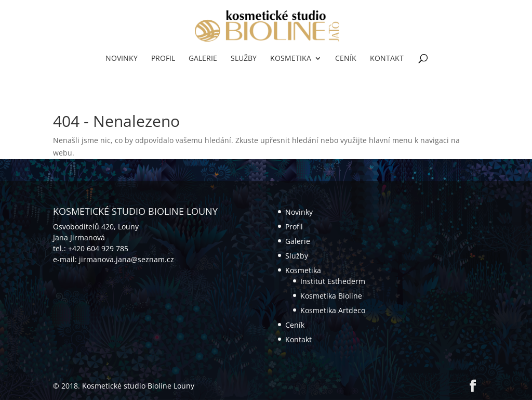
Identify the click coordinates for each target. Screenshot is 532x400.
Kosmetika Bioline (331, 296)
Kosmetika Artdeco (333, 310)
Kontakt (387, 59)
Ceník (346, 59)
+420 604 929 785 (98, 248)
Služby (244, 59)
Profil (163, 59)
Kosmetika (291, 59)
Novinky (122, 59)
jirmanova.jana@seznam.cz (127, 259)
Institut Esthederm (333, 281)
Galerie (203, 59)
